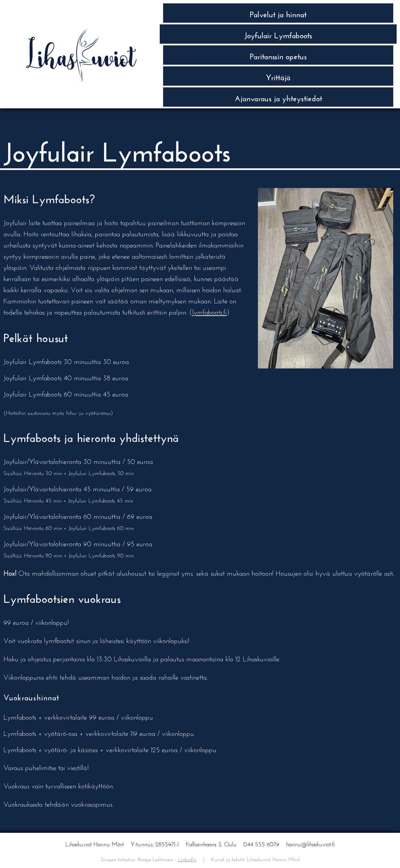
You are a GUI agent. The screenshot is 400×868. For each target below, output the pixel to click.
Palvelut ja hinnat (278, 13)
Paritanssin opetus (278, 55)
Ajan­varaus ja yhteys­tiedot (278, 97)
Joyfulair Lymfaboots (278, 34)
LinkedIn (187, 858)
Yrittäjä (278, 76)
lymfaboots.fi (209, 311)
